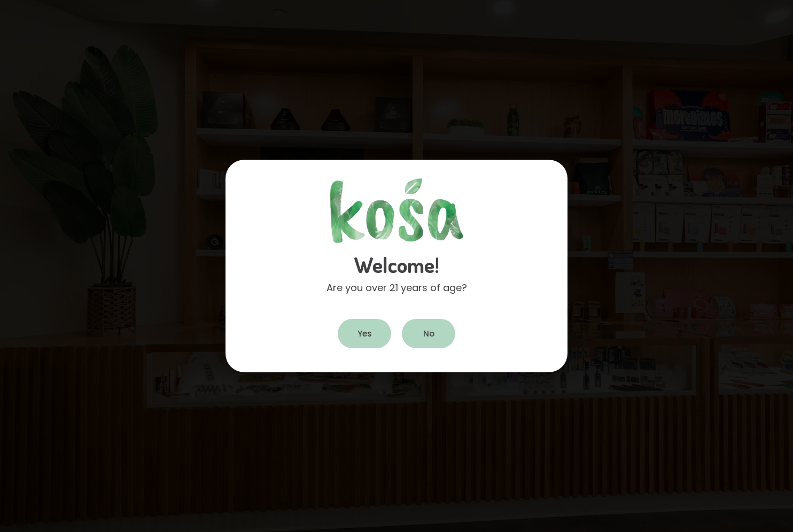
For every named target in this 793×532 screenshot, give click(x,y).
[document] (396, 266)
